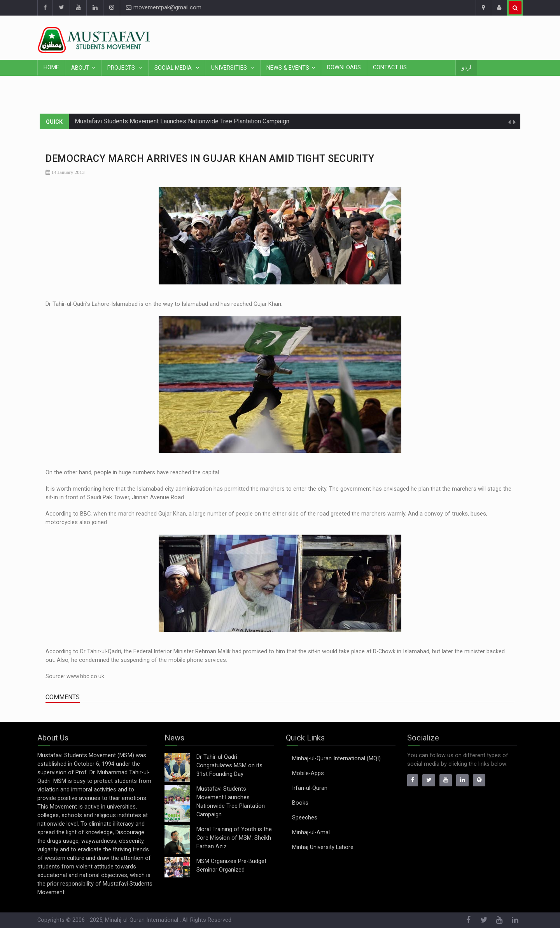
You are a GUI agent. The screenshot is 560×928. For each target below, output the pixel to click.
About (80, 68)
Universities (230, 68)
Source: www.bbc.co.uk (75, 676)
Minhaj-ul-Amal (311, 832)
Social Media (174, 68)
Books (300, 803)
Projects (122, 68)
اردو (466, 68)
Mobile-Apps (308, 773)
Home (51, 68)
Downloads (344, 68)
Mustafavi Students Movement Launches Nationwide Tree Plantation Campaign (182, 121)
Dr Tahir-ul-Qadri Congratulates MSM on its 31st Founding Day (229, 766)
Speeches (305, 818)
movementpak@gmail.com (164, 8)
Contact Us (390, 68)
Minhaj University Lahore (323, 847)
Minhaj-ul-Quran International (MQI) (336, 759)
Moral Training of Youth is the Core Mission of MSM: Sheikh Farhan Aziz (234, 838)
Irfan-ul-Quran (310, 788)
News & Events (288, 68)
